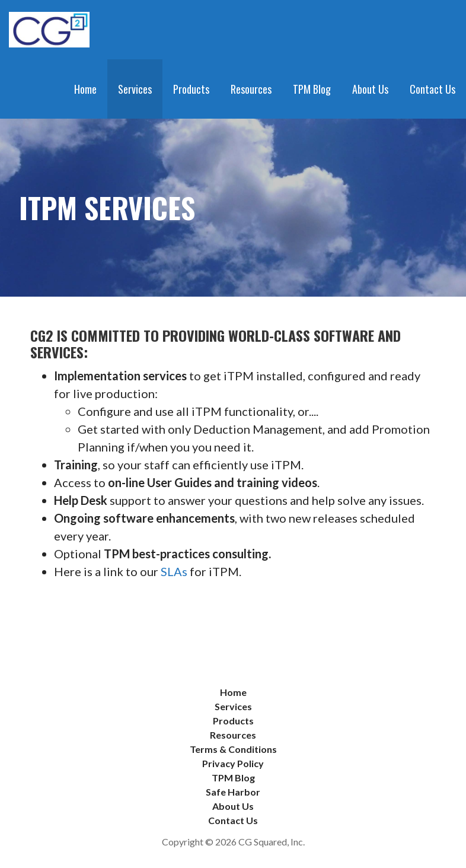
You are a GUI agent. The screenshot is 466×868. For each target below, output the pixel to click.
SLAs (174, 571)
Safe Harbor (233, 792)
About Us (370, 89)
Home (85, 89)
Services (135, 89)
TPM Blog (312, 89)
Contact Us (433, 89)
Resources (251, 89)
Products (191, 89)
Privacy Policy (233, 763)
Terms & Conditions (233, 749)
